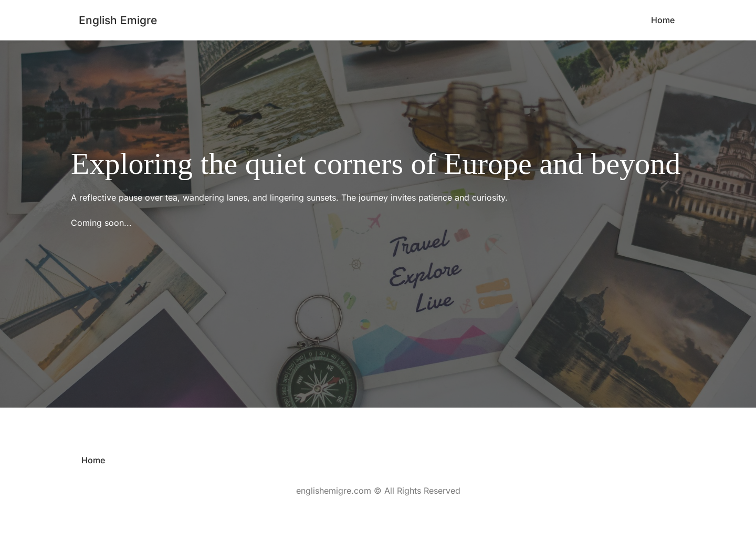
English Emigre (118, 20)
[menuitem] (663, 20)
